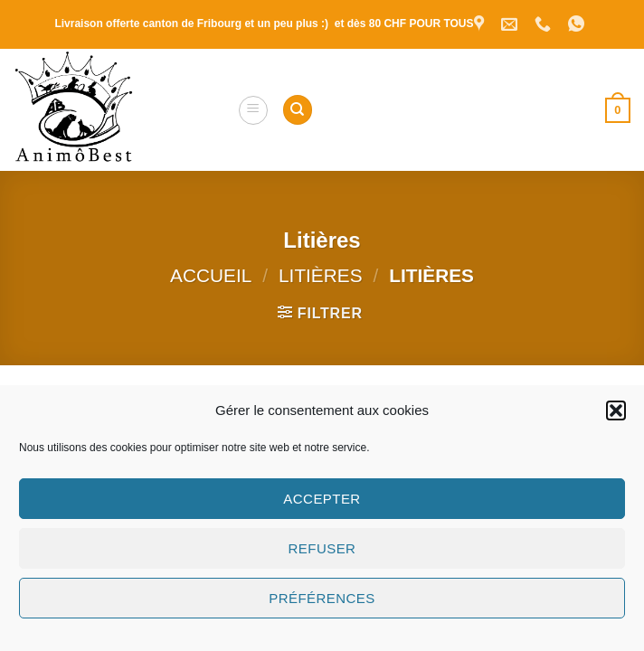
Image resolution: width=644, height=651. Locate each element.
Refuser (322, 548)
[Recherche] (298, 110)
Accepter (322, 499)
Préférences (322, 598)
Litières (320, 275)
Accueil (211, 275)
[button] (616, 410)
